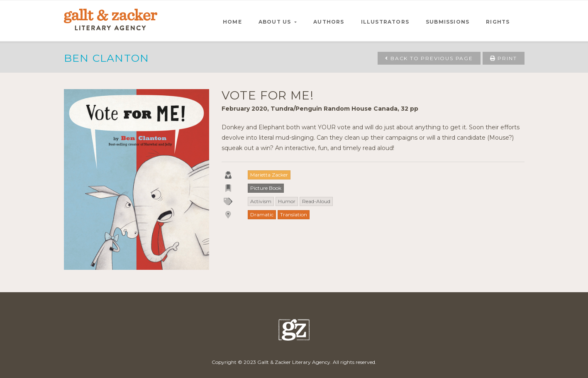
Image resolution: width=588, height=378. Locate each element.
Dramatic (262, 214)
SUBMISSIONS (448, 22)
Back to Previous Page (429, 58)
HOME (232, 22)
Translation (294, 214)
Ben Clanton (107, 58)
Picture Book (266, 188)
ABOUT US (276, 22)
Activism (261, 201)
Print (504, 58)
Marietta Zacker (269, 175)
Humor (287, 201)
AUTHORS (329, 22)
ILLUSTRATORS (385, 22)
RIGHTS (498, 22)
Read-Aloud (316, 201)
